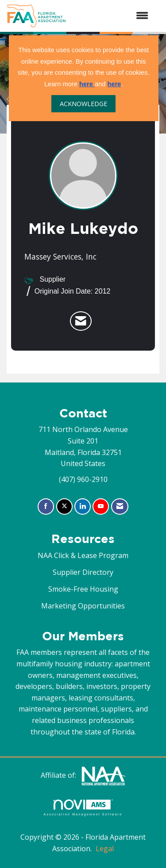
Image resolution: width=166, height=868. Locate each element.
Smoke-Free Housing (83, 589)
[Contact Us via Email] (120, 507)
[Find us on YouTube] (101, 507)
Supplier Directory (83, 572)
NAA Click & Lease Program (83, 555)
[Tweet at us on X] (64, 507)
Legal (105, 849)
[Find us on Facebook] (46, 507)
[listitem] (81, 321)
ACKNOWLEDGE (83, 104)
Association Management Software (83, 808)
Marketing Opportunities (83, 606)
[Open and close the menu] (112, 16)
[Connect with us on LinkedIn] (83, 507)
